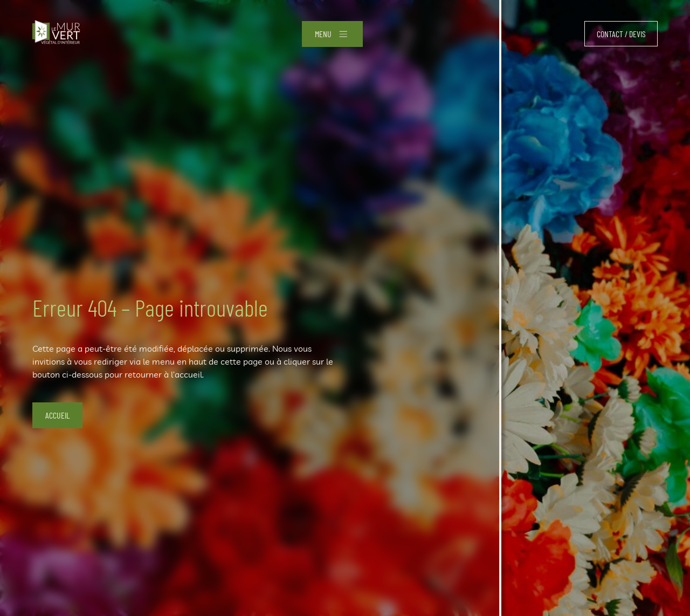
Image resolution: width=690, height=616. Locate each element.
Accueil (57, 415)
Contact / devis (621, 34)
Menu (323, 34)
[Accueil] (56, 34)
